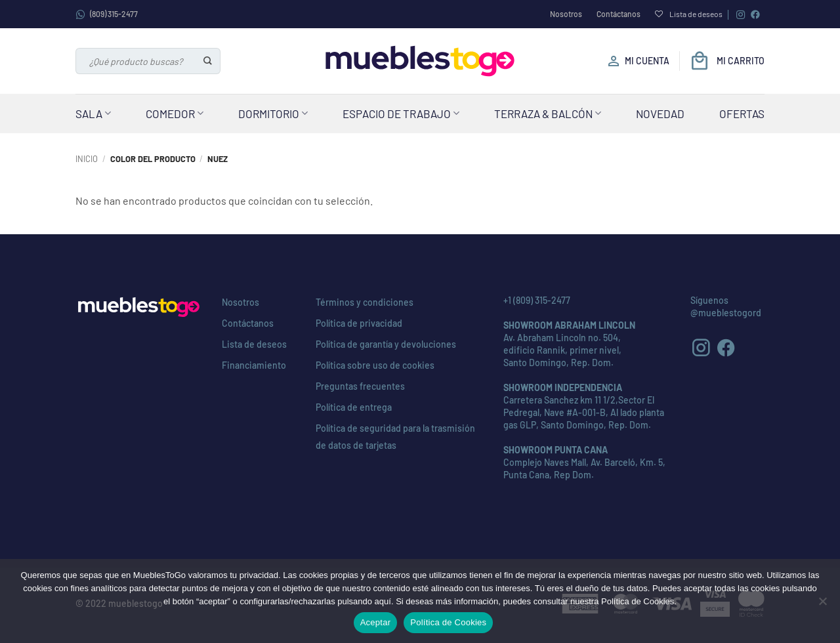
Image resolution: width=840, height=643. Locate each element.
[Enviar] (208, 61)
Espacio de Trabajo (401, 114)
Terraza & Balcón (548, 114)
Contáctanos (619, 14)
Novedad (660, 114)
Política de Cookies (448, 622)
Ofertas (742, 114)
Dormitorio (273, 114)
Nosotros (566, 14)
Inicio (87, 159)
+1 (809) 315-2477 (537, 300)
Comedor (175, 114)
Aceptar (376, 622)
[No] (822, 605)
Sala (93, 114)
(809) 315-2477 (107, 14)
